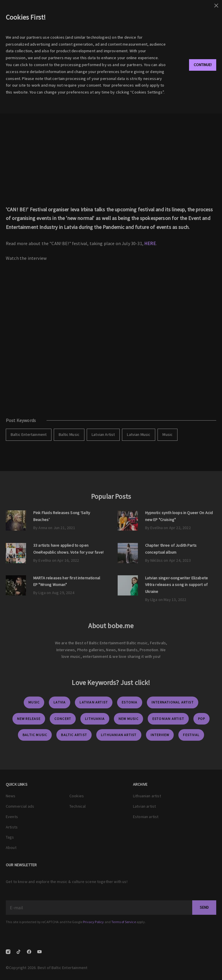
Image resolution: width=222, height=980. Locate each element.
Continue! (203, 65)
